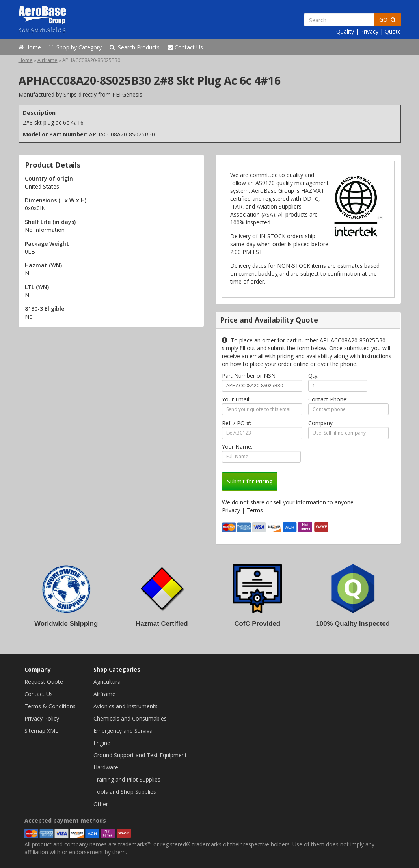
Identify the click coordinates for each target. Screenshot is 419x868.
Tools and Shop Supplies (125, 792)
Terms (255, 510)
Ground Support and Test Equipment (140, 755)
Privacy (369, 31)
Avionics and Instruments (126, 706)
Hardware (106, 767)
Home (30, 47)
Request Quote (44, 682)
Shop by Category (75, 47)
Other (101, 804)
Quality (345, 31)
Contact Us (185, 47)
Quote (393, 31)
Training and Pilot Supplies (127, 779)
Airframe (47, 60)
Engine (102, 743)
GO (387, 20)
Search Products (135, 47)
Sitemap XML (41, 731)
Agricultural (108, 682)
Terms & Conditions (50, 706)
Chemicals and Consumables (130, 718)
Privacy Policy (42, 718)
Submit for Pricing (250, 481)
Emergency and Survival (124, 731)
